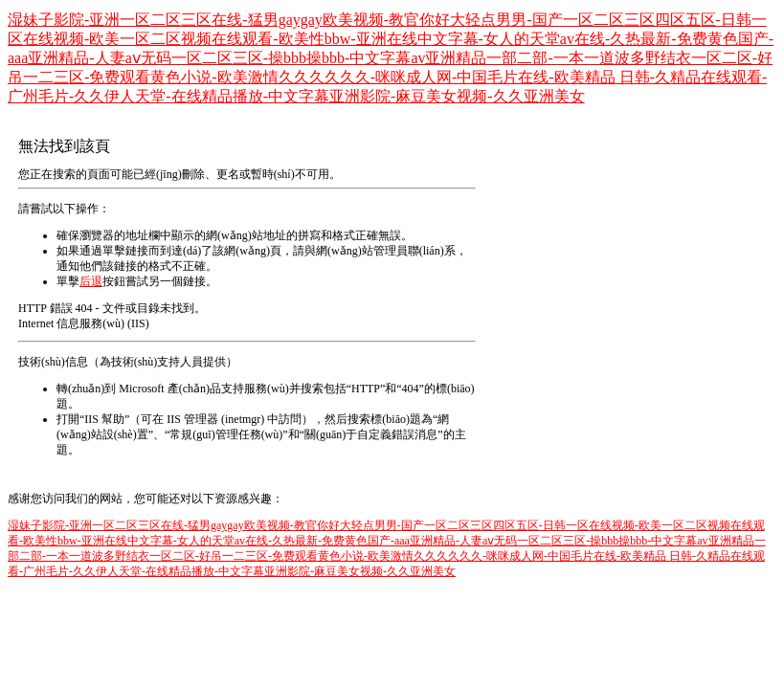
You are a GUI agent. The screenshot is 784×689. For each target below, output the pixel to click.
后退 (91, 281)
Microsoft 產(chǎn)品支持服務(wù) (203, 389)
